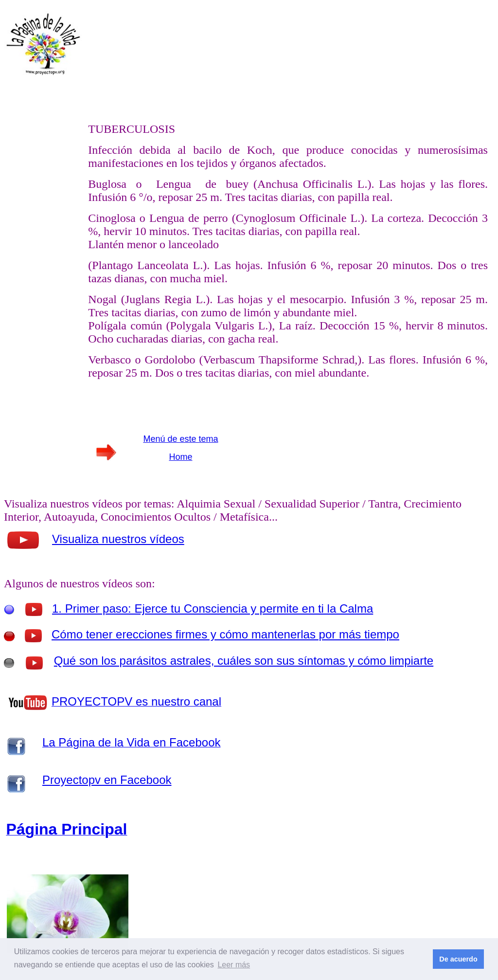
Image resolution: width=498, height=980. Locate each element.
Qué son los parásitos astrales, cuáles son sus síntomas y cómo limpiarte (244, 661)
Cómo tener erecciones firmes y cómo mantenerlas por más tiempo (225, 634)
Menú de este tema (180, 439)
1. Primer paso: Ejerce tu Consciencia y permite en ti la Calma (213, 608)
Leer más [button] (234, 965)
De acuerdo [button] (458, 959)
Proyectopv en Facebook (107, 780)
